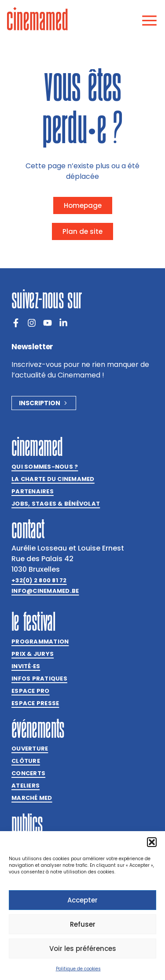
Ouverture (30, 749)
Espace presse (35, 703)
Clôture (26, 761)
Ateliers (26, 786)
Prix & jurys (33, 654)
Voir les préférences (83, 949)
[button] (152, 842)
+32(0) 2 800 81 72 (39, 580)
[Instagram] (32, 323)
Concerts (28, 773)
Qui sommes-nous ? (45, 467)
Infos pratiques (39, 679)
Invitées (26, 666)
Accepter (82, 900)
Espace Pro (31, 691)
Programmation (40, 642)
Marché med (32, 798)
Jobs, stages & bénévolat (56, 504)
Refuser (83, 924)
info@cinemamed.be (45, 591)
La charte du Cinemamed (53, 479)
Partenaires (33, 491)
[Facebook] (16, 323)
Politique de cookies (78, 969)
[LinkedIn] (63, 323)
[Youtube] (48, 323)
